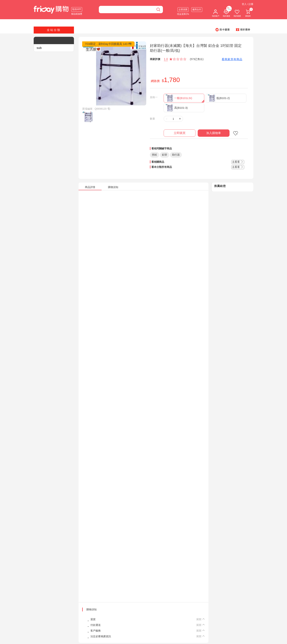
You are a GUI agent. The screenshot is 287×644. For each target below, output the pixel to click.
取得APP (77, 9)
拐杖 (154, 155)
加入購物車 (214, 133)
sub (39, 48)
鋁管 (165, 155)
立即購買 (180, 133)
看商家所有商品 (232, 59)
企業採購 (183, 10)
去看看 (238, 162)
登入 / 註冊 (248, 4)
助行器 (176, 155)
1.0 (166, 59)
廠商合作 (197, 10)
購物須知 (92, 609)
